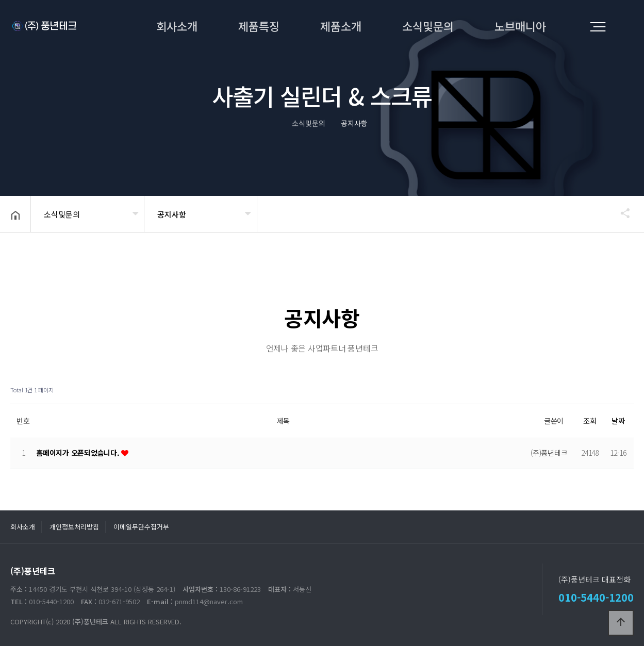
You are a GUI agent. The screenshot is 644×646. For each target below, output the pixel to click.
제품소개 (341, 26)
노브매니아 (520, 26)
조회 (590, 421)
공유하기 (620, 213)
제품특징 (259, 26)
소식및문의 (428, 26)
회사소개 (177, 26)
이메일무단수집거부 (141, 527)
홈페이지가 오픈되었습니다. (79, 453)
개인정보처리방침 (74, 527)
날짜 (618, 421)
